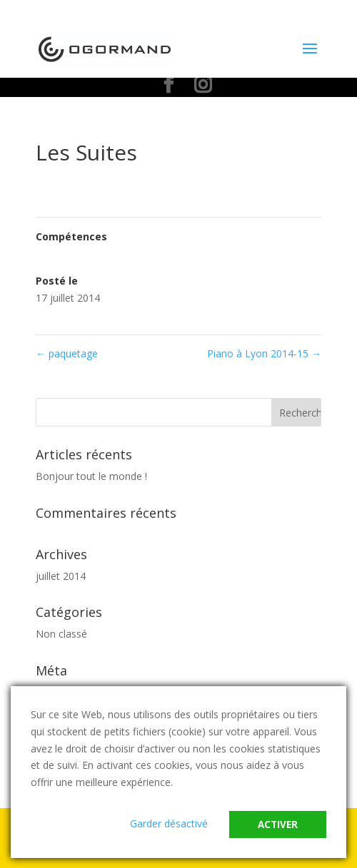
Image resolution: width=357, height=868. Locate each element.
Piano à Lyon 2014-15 (264, 353)
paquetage (67, 353)
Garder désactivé (169, 823)
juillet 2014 (61, 576)
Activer (278, 824)
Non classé (61, 634)
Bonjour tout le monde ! (91, 476)
